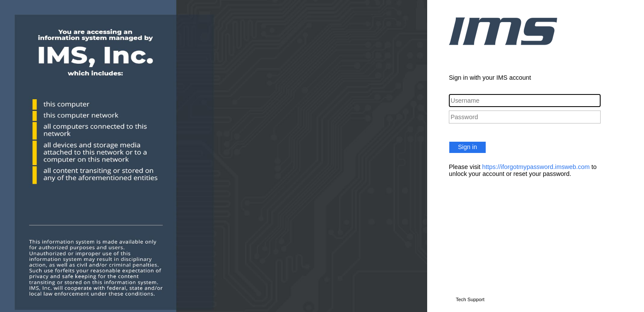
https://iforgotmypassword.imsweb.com (536, 167)
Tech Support (470, 299)
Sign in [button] (467, 147)
